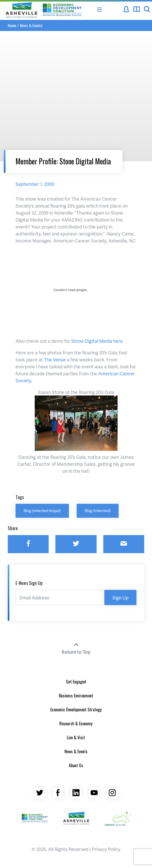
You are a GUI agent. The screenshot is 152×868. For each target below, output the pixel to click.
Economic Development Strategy (76, 710)
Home (12, 25)
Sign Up (120, 597)
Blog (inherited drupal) (42, 511)
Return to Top (76, 648)
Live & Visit (76, 737)
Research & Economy (76, 724)
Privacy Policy (106, 849)
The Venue (55, 359)
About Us (76, 765)
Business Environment (76, 696)
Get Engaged (76, 682)
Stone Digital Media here (97, 341)
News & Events (31, 25)
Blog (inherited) (98, 511)
